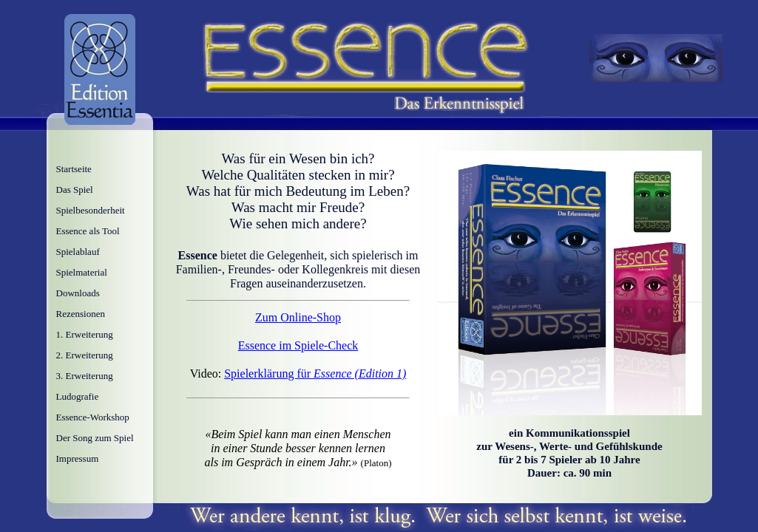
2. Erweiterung (85, 355)
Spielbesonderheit (91, 210)
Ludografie (78, 396)
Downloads (78, 293)
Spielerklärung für (315, 374)
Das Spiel (75, 190)
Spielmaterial (82, 272)
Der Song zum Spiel (95, 438)
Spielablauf (78, 252)
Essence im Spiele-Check (298, 345)
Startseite (74, 169)
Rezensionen (81, 314)
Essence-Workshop (93, 417)
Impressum (78, 458)
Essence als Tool (88, 231)
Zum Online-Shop (298, 317)
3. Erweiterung (85, 376)
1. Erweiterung (85, 334)
